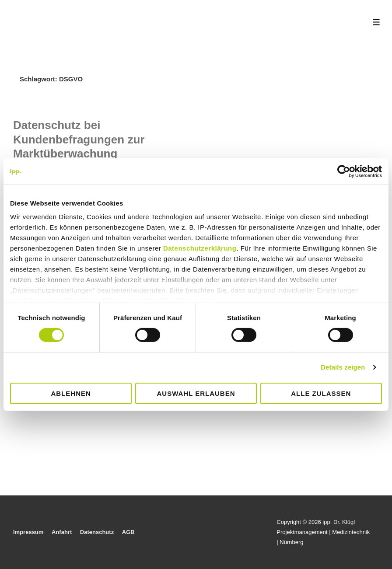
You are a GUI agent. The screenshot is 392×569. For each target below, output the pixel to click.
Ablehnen (71, 393)
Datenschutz (97, 532)
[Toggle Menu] (376, 22)
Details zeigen (343, 367)
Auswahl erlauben (196, 393)
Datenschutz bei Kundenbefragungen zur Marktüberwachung (79, 139)
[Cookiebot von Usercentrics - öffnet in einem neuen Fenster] (344, 171)
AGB (128, 532)
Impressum (28, 532)
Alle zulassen (321, 393)
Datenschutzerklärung (200, 248)
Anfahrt (62, 532)
